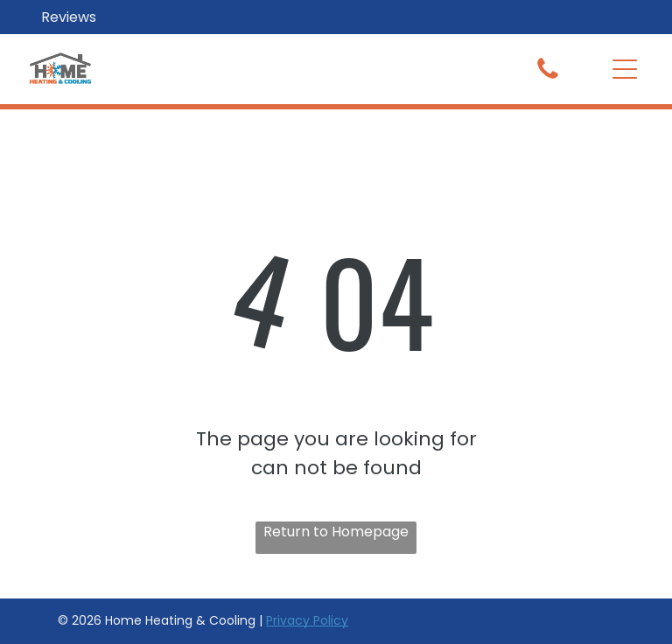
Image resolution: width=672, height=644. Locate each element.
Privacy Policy (307, 620)
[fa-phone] (548, 77)
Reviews (69, 17)
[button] (625, 69)
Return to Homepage (336, 532)
